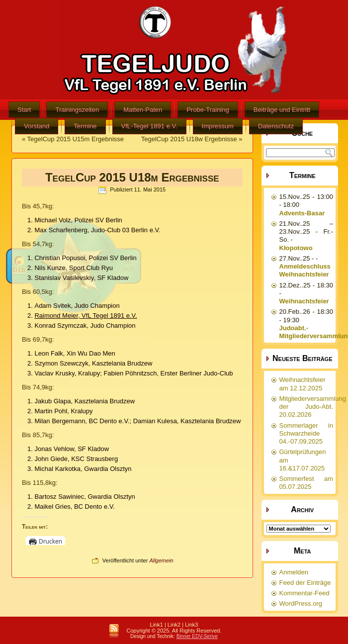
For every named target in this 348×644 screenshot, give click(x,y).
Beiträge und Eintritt (282, 110)
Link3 (191, 625)
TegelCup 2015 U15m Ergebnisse (76, 139)
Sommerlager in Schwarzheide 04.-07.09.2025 (306, 434)
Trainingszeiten (77, 110)
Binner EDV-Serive (197, 636)
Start (24, 110)
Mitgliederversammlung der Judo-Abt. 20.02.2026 (313, 407)
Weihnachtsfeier (304, 301)
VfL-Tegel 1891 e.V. (149, 126)
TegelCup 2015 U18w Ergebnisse (189, 139)
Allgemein (161, 560)
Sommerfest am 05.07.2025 (306, 483)
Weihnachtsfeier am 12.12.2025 (303, 384)
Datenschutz (276, 126)
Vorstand (37, 126)
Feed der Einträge (305, 583)
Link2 (174, 625)
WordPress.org (301, 603)
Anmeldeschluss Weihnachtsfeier (305, 270)
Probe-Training (208, 110)
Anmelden (294, 572)
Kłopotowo (296, 248)
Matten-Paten (143, 110)
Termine (85, 126)
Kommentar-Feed (304, 593)
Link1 (157, 625)
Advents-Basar (302, 213)
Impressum (218, 126)
